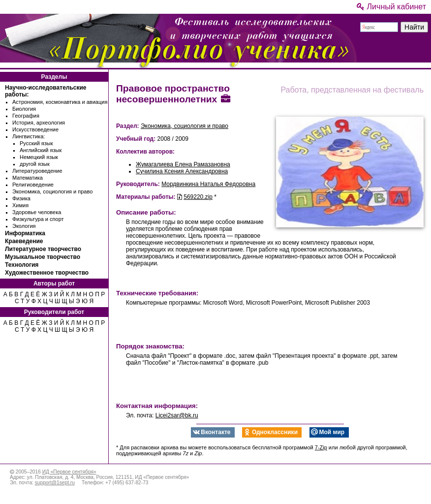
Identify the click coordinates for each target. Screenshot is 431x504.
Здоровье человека (37, 212)
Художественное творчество (47, 273)
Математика (28, 178)
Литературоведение (37, 171)
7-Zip (321, 447)
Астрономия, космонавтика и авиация (60, 102)
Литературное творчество (43, 249)
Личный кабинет (391, 7)
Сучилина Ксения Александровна (182, 171)
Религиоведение (33, 185)
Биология (24, 109)
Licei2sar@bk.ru (177, 415)
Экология (24, 226)
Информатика (25, 233)
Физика (21, 198)
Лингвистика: (29, 136)
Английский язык (41, 150)
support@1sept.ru (55, 483)
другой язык (35, 164)
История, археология (39, 123)
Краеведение (24, 241)
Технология (22, 265)
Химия (20, 205)
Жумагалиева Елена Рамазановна (183, 164)
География (26, 116)
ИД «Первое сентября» (69, 472)
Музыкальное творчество (43, 257)
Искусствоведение (35, 129)
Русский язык (36, 143)
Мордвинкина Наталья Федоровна (208, 184)
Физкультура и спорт (38, 219)
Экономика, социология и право (52, 191)
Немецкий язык (39, 157)
